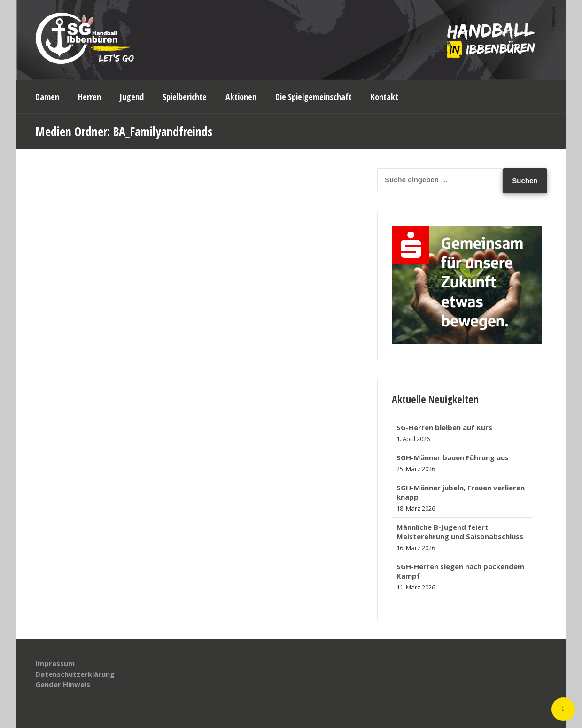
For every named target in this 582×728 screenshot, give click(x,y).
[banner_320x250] (467, 341)
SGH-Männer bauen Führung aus (453, 457)
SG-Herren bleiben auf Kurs (444, 427)
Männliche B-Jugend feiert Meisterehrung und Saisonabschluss (460, 532)
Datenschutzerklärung (75, 674)
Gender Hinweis (63, 684)
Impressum (55, 663)
